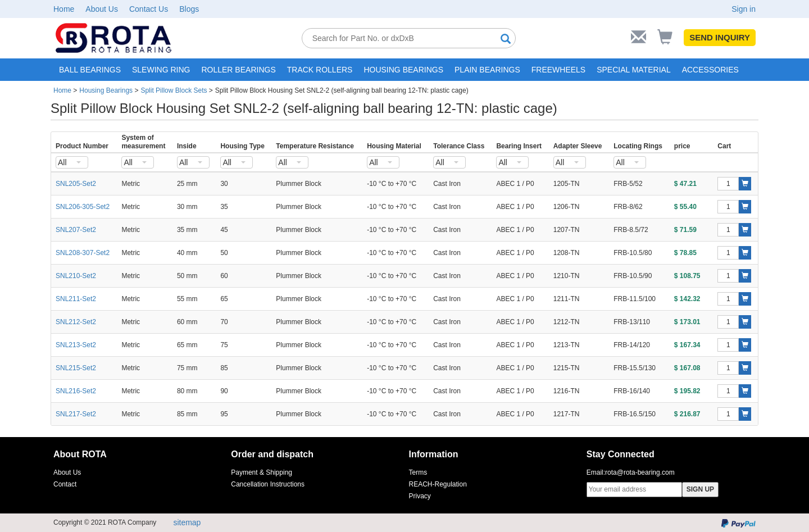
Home (64, 9)
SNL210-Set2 (76, 276)
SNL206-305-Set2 (83, 207)
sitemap (187, 522)
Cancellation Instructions (268, 484)
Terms (418, 472)
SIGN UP (700, 489)
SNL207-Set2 (76, 230)
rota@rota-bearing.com (640, 472)
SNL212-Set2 (76, 322)
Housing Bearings (106, 90)
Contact (65, 484)
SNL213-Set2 (76, 345)
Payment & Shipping (262, 472)
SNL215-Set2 (76, 368)
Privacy (420, 496)
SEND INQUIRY (720, 37)
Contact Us (149, 9)
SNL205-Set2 (76, 184)
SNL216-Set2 (76, 391)
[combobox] (72, 162)
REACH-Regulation (438, 484)
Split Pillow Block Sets (174, 90)
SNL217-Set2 (76, 414)
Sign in (744, 9)
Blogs (189, 9)
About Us (102, 9)
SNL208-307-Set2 (83, 253)
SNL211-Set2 (76, 299)
